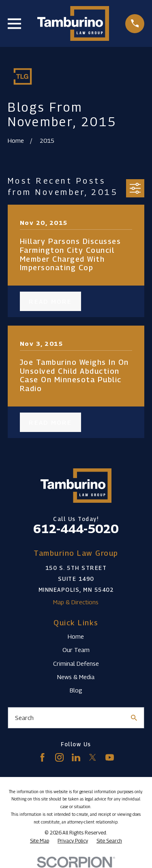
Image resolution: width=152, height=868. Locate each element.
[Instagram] (59, 757)
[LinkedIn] (76, 757)
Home (76, 636)
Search (24, 718)
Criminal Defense (76, 663)
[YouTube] (110, 757)
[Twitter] (93, 757)
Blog (76, 690)
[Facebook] (42, 757)
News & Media (76, 677)
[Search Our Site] (134, 718)
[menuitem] (40, 841)
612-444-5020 (76, 529)
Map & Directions (76, 602)
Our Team (76, 650)
